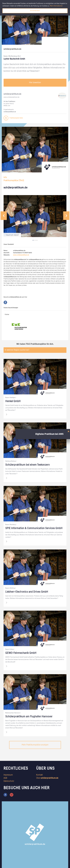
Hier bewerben (35, 83)
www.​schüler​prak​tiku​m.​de (11, 97)
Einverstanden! (35, 11)
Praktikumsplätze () (14, 181)
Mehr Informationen (56, 6)
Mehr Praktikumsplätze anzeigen (35, 745)
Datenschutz (9, 781)
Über (47, 778)
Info (5, 177)
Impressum (8, 775)
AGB (5, 778)
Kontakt (40, 775)
